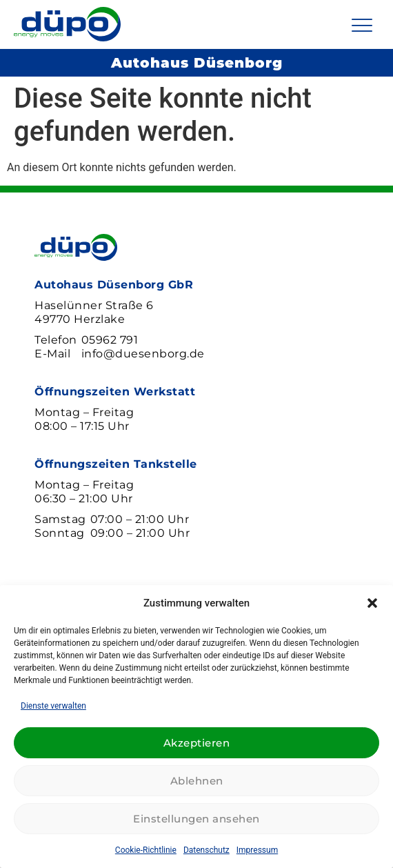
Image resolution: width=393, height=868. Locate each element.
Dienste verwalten (53, 706)
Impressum (257, 850)
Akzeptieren (197, 743)
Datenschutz (206, 850)
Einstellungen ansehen (196, 819)
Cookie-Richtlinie (146, 850)
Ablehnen (197, 781)
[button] (372, 603)
